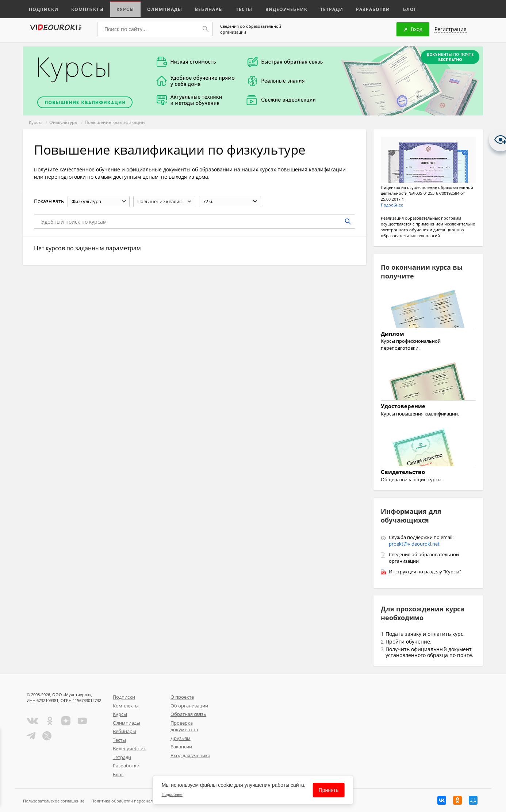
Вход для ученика (190, 755)
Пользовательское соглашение (54, 801)
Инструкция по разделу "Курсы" (425, 572)
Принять (329, 790)
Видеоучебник (280, 8)
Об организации (189, 706)
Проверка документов (184, 726)
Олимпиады (161, 8)
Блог (400, 8)
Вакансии (181, 747)
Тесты (239, 8)
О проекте (182, 697)
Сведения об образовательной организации (251, 29)
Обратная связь (188, 714)
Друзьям (181, 738)
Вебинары (204, 8)
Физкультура (63, 122)
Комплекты (85, 8)
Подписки (43, 8)
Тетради (324, 8)
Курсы (122, 8)
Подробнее (392, 205)
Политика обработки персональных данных (135, 801)
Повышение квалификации (115, 122)
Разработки (364, 8)
